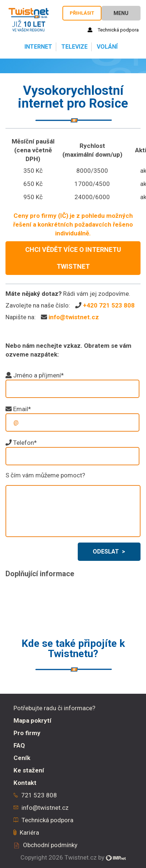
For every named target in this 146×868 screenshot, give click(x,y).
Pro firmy (27, 733)
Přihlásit (82, 13)
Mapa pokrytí (32, 720)
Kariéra (29, 832)
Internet (38, 47)
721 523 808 (39, 795)
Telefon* (25, 443)
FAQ (19, 745)
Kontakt (25, 783)
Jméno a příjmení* (39, 375)
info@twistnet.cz (74, 317)
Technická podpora (113, 30)
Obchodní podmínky (50, 845)
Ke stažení (29, 770)
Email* (22, 409)
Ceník (22, 758)
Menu (121, 13)
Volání (106, 47)
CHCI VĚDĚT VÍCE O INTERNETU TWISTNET (73, 258)
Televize (74, 47)
